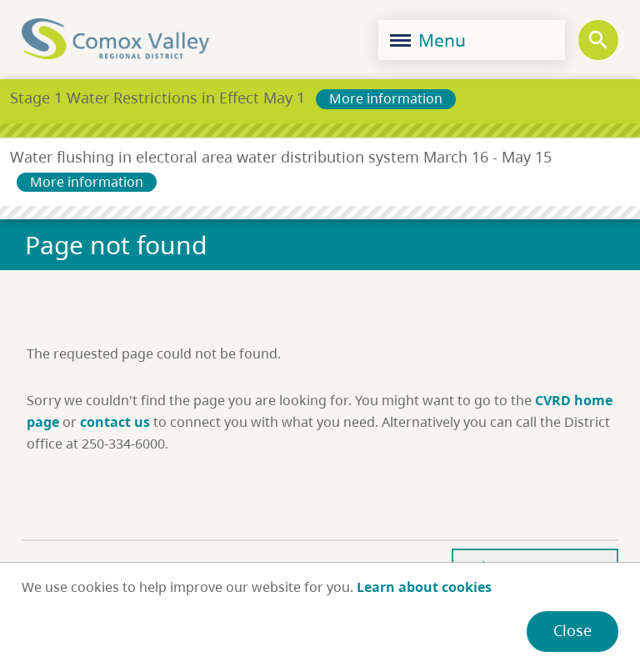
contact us (115, 422)
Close (572, 630)
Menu (428, 40)
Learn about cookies (424, 587)
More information (386, 98)
